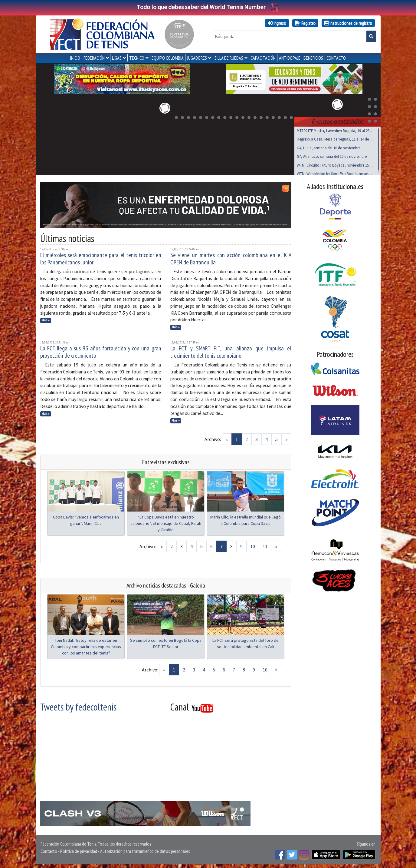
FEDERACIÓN (94, 58)
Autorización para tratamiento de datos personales (145, 850)
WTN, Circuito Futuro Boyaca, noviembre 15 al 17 (335, 164)
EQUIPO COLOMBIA (168, 58)
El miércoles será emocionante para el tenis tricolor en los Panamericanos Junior (101, 257)
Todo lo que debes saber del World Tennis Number (208, 7)
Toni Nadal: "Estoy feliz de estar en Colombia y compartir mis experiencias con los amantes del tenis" (86, 645)
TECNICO (137, 58)
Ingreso (277, 23)
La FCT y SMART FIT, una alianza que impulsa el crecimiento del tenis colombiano (231, 351)
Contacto (49, 850)
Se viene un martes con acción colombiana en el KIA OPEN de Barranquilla (231, 257)
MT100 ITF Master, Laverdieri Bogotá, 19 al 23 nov (335, 129)
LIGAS (117, 58)
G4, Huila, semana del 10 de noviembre (329, 147)
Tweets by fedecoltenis (78, 706)
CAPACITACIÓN (263, 58)
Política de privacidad (79, 850)
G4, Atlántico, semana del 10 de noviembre (332, 155)
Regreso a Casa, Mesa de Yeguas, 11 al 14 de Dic (335, 138)
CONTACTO (336, 58)
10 (253, 545)
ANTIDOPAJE (290, 58)
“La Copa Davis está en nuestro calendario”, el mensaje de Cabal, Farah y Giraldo (166, 522)
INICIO (75, 58)
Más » (46, 319)
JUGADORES (197, 58)
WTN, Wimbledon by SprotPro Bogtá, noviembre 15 (335, 172)
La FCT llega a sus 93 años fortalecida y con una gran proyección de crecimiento (101, 351)
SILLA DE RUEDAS (229, 58)
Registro (305, 23)
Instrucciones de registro (348, 23)
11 (265, 545)
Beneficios (313, 58)
